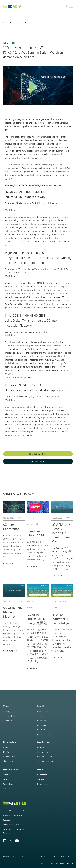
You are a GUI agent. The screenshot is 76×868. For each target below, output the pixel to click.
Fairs (37, 524)
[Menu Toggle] (71, 6)
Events (13, 23)
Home (5, 23)
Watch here (10, 210)
